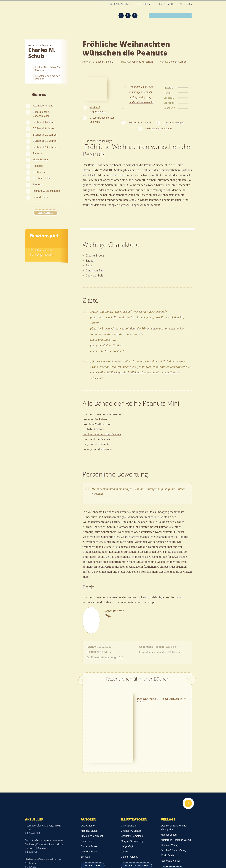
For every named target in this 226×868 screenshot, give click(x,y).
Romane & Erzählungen (46, 191)
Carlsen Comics (178, 62)
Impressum (32, 854)
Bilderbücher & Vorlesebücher (41, 114)
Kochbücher (40, 172)
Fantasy (38, 153)
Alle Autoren (93, 819)
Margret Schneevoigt (132, 795)
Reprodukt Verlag (170, 814)
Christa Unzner (129, 779)
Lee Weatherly (89, 805)
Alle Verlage (172, 823)
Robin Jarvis (87, 795)
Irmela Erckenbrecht (92, 790)
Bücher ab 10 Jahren (45, 135)
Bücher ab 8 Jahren (44, 128)
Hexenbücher (40, 159)
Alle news (35, 829)
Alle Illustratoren (136, 819)
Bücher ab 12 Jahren (45, 141)
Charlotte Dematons (132, 790)
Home (101, 4)
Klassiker (38, 166)
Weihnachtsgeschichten (158, 128)
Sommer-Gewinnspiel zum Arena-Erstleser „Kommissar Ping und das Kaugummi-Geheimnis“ (44, 798)
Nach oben (188, 757)
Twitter (135, 15)
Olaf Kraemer (88, 779)
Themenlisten (165, 4)
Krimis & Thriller (42, 178)
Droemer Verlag (169, 799)
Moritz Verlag (168, 809)
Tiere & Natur (40, 197)
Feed (121, 15)
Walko (124, 805)
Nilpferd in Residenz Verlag (176, 794)
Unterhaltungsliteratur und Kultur (102, 120)
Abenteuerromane (43, 106)
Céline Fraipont (129, 811)
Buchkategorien (118, 4)
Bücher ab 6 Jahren (44, 122)
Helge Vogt (127, 800)
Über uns (159, 854)
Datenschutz (33, 849)
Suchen (188, 16)
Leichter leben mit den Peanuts (102, 434)
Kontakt (144, 854)
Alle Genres (46, 213)
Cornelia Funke (89, 800)
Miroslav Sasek (89, 784)
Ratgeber (38, 184)
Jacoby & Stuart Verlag (173, 804)
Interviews (143, 4)
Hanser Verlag (169, 788)
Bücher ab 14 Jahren (45, 147)
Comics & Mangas (173, 123)
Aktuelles (186, 4)
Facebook (128, 15)
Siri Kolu (85, 811)
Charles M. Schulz (103, 62)
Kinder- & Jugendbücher (98, 109)
